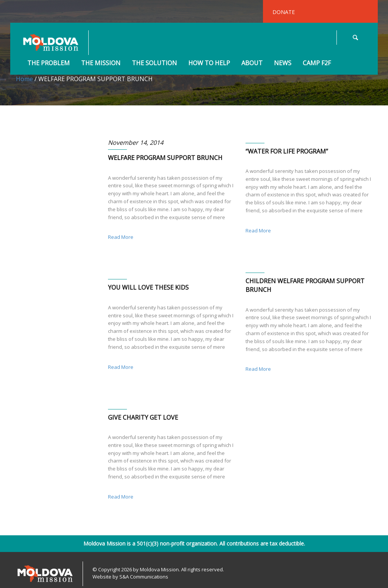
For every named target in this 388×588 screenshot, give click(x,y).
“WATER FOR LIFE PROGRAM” (287, 151)
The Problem (48, 63)
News (283, 63)
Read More (121, 237)
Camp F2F (317, 63)
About (252, 63)
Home (24, 79)
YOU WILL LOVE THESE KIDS (148, 287)
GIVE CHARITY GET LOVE (143, 417)
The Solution (154, 63)
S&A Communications (144, 577)
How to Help (209, 63)
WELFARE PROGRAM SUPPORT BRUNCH (165, 158)
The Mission (101, 63)
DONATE (284, 12)
